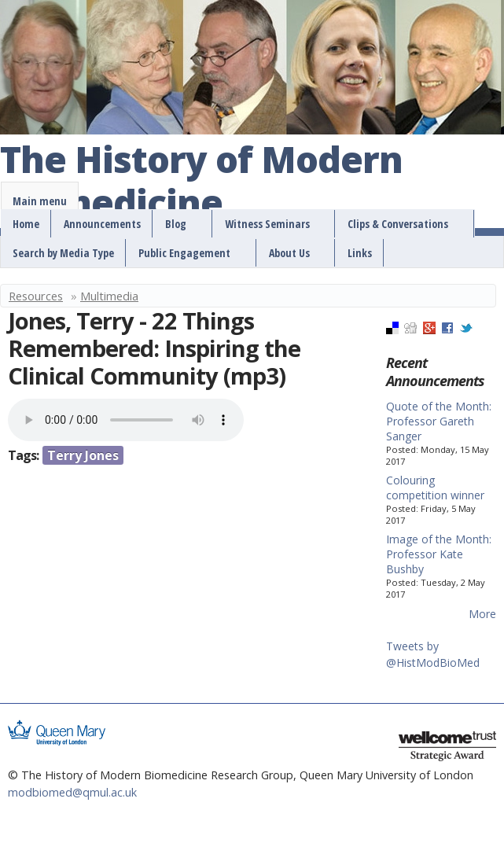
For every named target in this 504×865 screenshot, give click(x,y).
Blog (176, 224)
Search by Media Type (63, 253)
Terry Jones (83, 455)
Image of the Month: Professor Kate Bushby (439, 554)
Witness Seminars (267, 224)
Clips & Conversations (398, 224)
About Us (289, 253)
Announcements (102, 224)
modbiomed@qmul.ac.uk (72, 792)
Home (26, 224)
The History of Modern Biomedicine (201, 182)
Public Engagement (184, 253)
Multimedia (109, 296)
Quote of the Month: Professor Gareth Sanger (439, 421)
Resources (36, 296)
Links (360, 253)
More (482, 614)
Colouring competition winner (435, 488)
